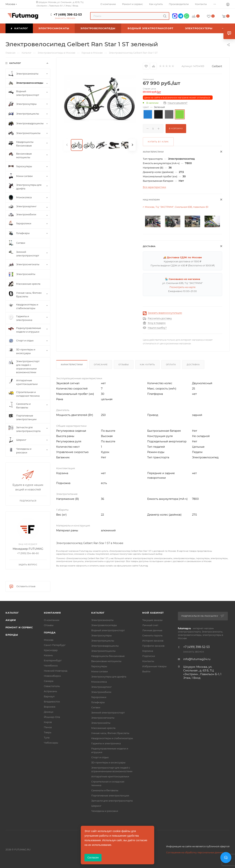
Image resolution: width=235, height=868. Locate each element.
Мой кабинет (153, 613)
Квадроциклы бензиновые (108, 656)
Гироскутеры (99, 666)
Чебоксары (51, 743)
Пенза (48, 727)
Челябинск (51, 666)
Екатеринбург (53, 660)
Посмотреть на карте (182, 287)
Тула (47, 737)
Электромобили (101, 692)
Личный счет (150, 625)
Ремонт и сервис (19, 627)
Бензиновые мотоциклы (106, 661)
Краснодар (51, 650)
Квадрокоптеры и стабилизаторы (112, 738)
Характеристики (72, 365)
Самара (49, 681)
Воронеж (50, 707)
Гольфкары (98, 702)
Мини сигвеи (100, 671)
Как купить (147, 365)
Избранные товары (154, 666)
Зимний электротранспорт (108, 713)
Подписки (149, 656)
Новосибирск (52, 676)
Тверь (48, 732)
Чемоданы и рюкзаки (105, 811)
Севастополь (52, 686)
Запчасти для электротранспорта (112, 801)
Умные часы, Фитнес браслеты (110, 733)
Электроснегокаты (103, 718)
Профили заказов (153, 646)
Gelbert (217, 66)
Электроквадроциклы (105, 646)
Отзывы (124, 365)
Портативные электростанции (110, 795)
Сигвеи (96, 707)
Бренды (12, 635)
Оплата (171, 365)
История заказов (153, 641)
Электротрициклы (103, 641)
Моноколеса (99, 682)
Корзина (148, 651)
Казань (48, 655)
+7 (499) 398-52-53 (68, 15)
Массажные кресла (103, 728)
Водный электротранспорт (108, 630)
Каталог (12, 613)
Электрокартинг (101, 687)
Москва (49, 640)
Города (50, 633)
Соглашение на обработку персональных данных (195, 852)
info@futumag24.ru (197, 659)
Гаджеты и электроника (106, 743)
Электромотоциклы (103, 651)
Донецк (49, 712)
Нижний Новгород (56, 671)
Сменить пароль (152, 635)
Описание (101, 365)
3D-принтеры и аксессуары (108, 762)
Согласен (93, 858)
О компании (52, 620)
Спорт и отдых (100, 757)
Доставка (193, 365)
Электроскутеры (101, 635)
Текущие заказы (152, 620)
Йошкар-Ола (52, 717)
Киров (48, 722)
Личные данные (152, 630)
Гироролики (99, 697)
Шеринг (96, 806)
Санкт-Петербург (55, 645)
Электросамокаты (102, 620)
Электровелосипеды (104, 625)
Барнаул (49, 696)
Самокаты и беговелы (105, 790)
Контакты (148, 661)
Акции (11, 620)
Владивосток (52, 702)
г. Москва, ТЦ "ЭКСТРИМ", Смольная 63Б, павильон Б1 (176, 207)
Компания (52, 613)
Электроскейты (101, 723)
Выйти (146, 671)
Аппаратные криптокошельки (110, 776)
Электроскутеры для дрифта (109, 677)
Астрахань (50, 691)
